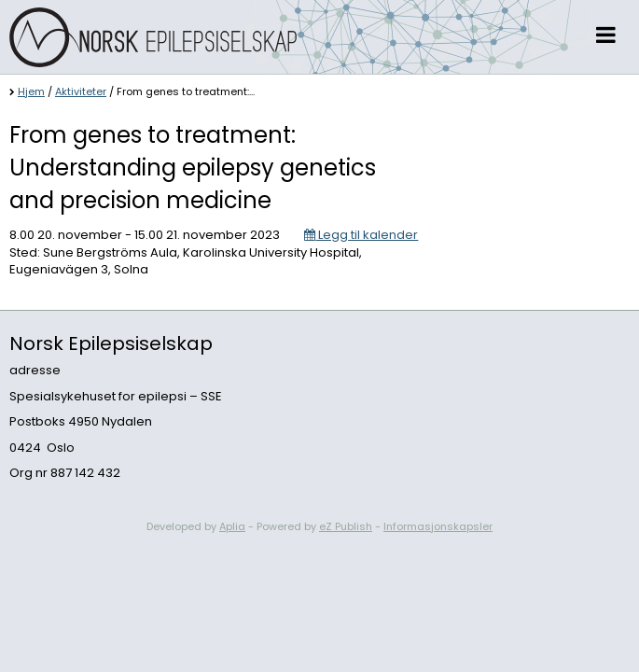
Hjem (31, 91)
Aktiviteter (81, 91)
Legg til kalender (361, 235)
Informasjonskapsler (438, 526)
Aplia (232, 526)
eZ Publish (346, 526)
